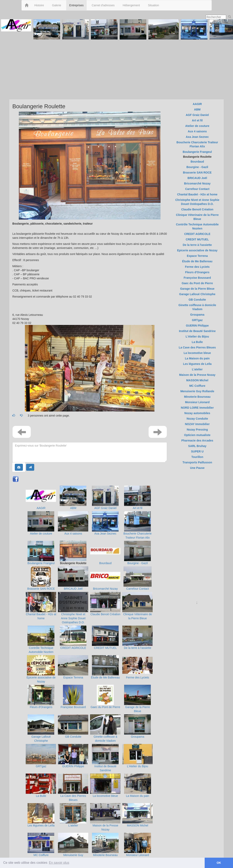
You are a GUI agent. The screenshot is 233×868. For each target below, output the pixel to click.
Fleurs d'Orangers (41, 707)
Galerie (57, 5)
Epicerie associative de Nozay (197, 250)
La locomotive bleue (105, 796)
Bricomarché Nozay (105, 589)
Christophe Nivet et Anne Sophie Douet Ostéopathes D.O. (73, 618)
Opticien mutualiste (197, 435)
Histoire (39, 5)
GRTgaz (41, 766)
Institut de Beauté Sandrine (197, 331)
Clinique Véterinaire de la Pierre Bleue (197, 217)
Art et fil (138, 508)
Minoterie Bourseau (105, 855)
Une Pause (197, 468)
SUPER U (197, 451)
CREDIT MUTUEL (105, 648)
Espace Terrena (73, 677)
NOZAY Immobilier (197, 424)
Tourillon (197, 457)
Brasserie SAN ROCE (41, 589)
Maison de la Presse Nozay (197, 375)
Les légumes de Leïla (41, 825)
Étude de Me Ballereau (105, 677)
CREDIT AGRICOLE (73, 648)
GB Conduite (73, 737)
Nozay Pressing (197, 430)
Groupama (137, 737)
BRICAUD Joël (73, 589)
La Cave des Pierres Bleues (197, 347)
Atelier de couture (41, 534)
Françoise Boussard (73, 707)
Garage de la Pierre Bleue (197, 289)
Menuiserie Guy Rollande (197, 391)
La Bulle (41, 796)
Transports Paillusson (197, 462)
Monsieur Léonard (138, 855)
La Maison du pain (137, 796)
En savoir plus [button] (59, 863)
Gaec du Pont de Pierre (105, 707)
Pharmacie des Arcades (197, 440)
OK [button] (219, 863)
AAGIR (41, 508)
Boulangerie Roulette (73, 563)
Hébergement (131, 5)
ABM (73, 508)
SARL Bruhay (197, 446)
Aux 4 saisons (73, 534)
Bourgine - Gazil (137, 563)
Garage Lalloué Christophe (197, 294)
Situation (153, 5)
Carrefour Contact (138, 589)
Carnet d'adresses (103, 5)
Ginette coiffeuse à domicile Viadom (197, 307)
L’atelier (73, 825)
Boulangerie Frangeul (41, 563)
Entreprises (76, 5)
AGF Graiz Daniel (105, 508)
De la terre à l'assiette (138, 648)
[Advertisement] (116, 69)
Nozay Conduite (197, 419)
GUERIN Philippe (73, 766)
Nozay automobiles (197, 413)
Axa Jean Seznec (105, 534)
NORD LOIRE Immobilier (197, 408)
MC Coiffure (41, 855)
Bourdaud (105, 563)
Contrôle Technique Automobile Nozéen (197, 226)
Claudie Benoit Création (105, 614)
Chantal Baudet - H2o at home (197, 194)
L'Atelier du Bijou (138, 766)
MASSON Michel (138, 825)
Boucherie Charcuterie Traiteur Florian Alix (197, 144)
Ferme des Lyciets (138, 677)
